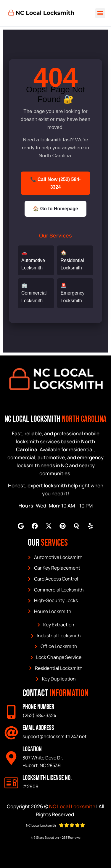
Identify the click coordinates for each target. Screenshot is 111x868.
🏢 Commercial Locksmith (34, 293)
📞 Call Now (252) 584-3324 (55, 183)
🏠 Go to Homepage (55, 209)
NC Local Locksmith (72, 806)
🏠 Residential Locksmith (72, 260)
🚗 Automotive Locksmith (33, 260)
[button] (100, 13)
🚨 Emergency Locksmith (73, 293)
